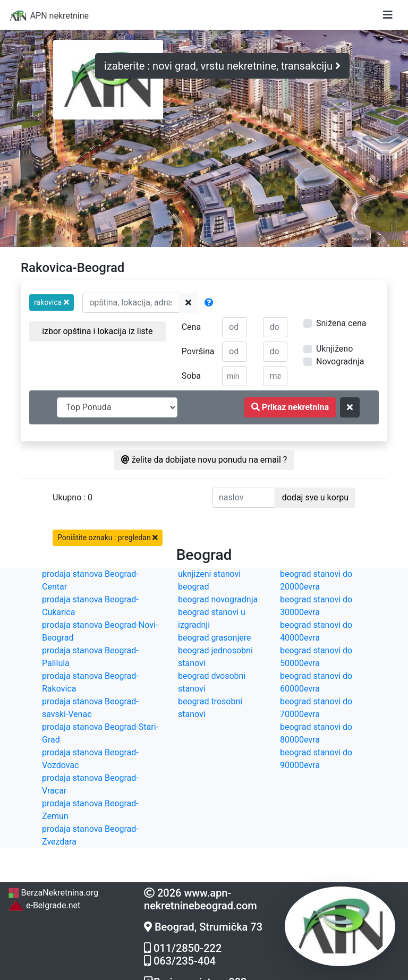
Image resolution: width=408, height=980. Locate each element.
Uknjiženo (334, 349)
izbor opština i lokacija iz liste (97, 331)
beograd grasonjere (214, 638)
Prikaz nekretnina (290, 407)
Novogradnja (340, 361)
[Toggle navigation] (388, 15)
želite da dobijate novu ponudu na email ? (204, 460)
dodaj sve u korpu (315, 497)
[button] (52, 302)
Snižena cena (341, 323)
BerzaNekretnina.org (53, 893)
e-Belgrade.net (44, 905)
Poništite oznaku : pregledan (108, 538)
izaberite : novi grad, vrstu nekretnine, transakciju (222, 66)
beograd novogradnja (218, 599)
